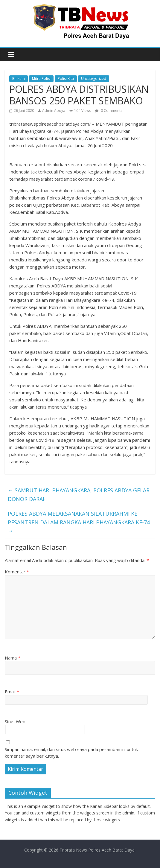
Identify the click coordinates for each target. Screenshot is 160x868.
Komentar (17, 572)
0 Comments (109, 111)
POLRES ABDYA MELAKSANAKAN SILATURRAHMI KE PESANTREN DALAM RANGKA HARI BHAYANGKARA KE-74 (79, 522)
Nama (13, 658)
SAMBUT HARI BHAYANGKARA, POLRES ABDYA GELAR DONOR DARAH (79, 495)
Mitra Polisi (41, 79)
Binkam (19, 79)
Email (12, 692)
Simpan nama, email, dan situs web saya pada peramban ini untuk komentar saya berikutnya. (71, 753)
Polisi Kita (66, 79)
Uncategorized (94, 79)
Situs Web (15, 721)
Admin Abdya (54, 111)
